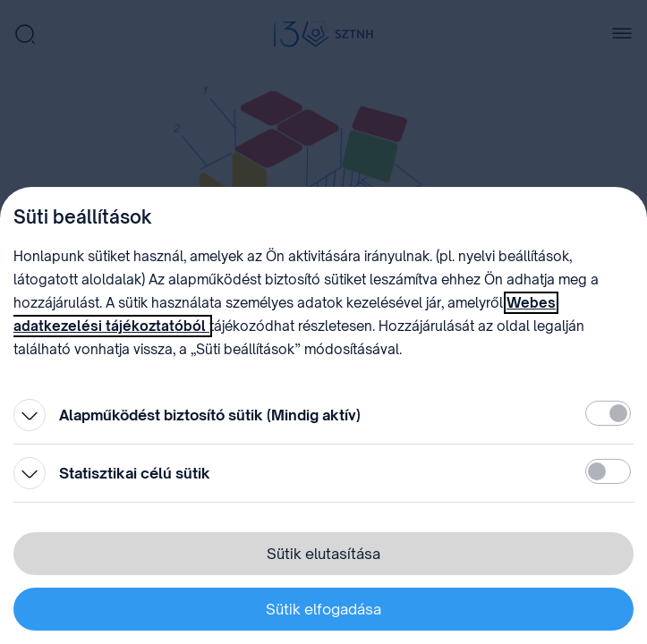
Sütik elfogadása (323, 609)
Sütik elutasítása (323, 554)
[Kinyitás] (30, 415)
